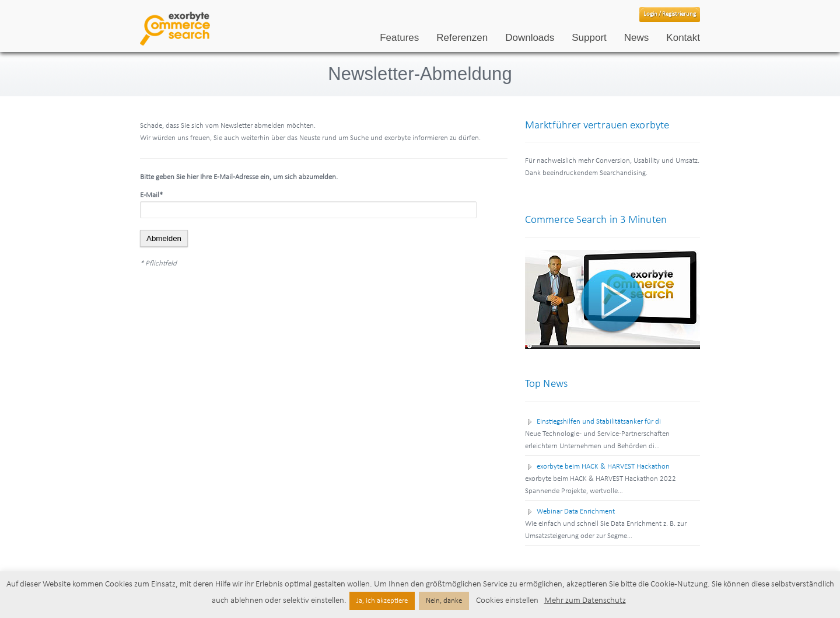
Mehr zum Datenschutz (585, 601)
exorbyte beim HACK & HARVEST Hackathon (603, 467)
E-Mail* (151, 195)
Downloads (530, 38)
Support (589, 38)
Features (399, 38)
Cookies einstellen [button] (507, 601)
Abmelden (164, 238)
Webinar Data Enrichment (576, 511)
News (637, 38)
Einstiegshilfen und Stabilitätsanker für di (599, 422)
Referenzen (462, 38)
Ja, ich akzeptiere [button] (382, 601)
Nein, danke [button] (444, 601)
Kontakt (683, 38)
